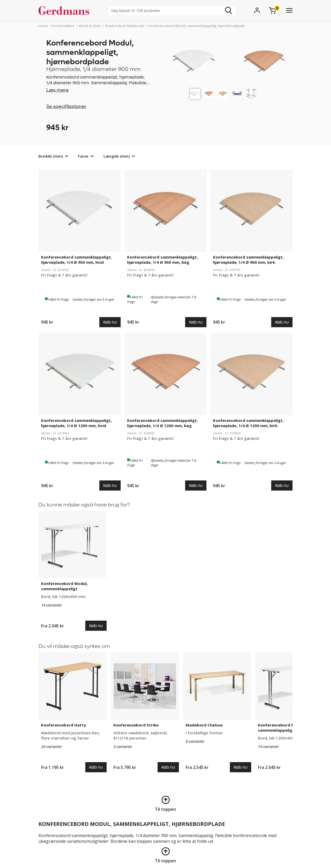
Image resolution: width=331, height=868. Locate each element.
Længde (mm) (117, 156)
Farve (83, 156)
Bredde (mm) (51, 156)
